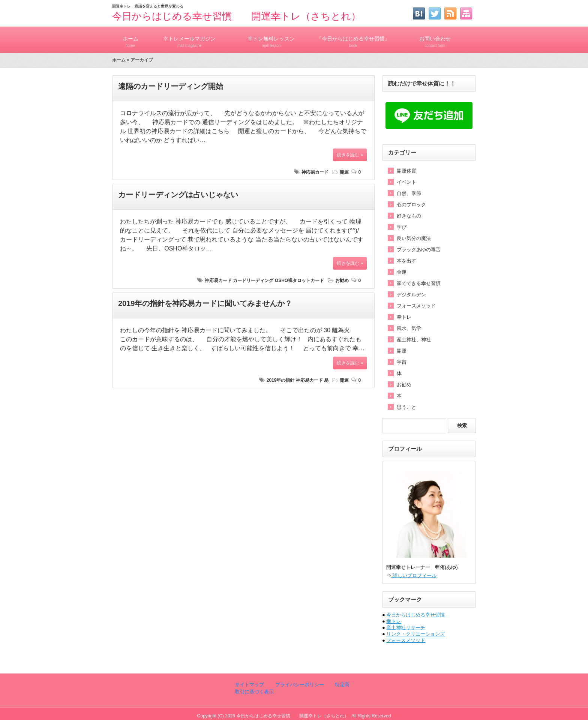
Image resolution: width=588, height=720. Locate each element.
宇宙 (402, 362)
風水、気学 (409, 328)
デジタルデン (411, 295)
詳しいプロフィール (414, 575)
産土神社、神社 (414, 340)
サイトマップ (249, 685)
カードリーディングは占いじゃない (178, 195)
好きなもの (409, 216)
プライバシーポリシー (299, 685)
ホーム (130, 38)
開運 (344, 172)
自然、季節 (409, 193)
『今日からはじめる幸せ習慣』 (353, 38)
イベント (406, 182)
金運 (402, 272)
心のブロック (411, 205)
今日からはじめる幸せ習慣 (415, 615)
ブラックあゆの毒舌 (419, 250)
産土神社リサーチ (406, 628)
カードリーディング (253, 280)
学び (402, 227)
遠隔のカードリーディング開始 (171, 86)
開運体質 (406, 171)
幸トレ (404, 317)
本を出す (406, 261)
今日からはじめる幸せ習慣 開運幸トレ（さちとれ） (236, 16)
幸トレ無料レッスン (271, 38)
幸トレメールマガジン (189, 38)
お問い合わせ (435, 38)
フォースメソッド (416, 306)
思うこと (406, 407)
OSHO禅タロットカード (299, 280)
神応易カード (315, 172)
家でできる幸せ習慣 (419, 283)
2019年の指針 (281, 380)
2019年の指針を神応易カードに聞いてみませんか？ (205, 303)
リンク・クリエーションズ (415, 634)
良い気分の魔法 (414, 238)
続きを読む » (350, 155)
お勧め (342, 280)
